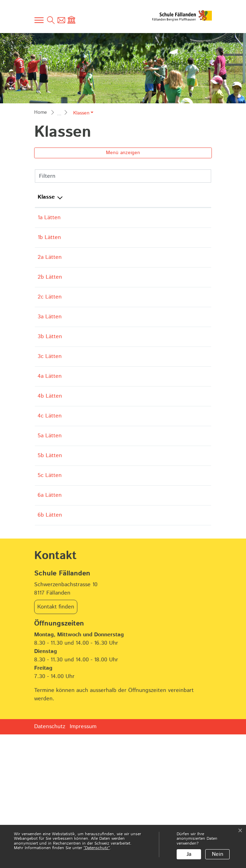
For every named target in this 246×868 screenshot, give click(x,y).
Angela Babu (84, 302)
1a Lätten (49, 218)
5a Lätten (50, 528)
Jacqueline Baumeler (94, 499)
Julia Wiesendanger (92, 274)
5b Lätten (50, 556)
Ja (189, 854)
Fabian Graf (82, 528)
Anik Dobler (83, 443)
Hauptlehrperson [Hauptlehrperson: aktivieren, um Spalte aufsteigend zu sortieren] (89, 197)
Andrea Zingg (85, 612)
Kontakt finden (56, 740)
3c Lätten (50, 415)
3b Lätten (50, 387)
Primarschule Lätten (178, 222)
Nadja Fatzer (84, 471)
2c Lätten (50, 330)
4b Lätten (50, 471)
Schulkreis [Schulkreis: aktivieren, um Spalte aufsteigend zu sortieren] (175, 197)
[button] (83, 113)
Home (41, 112)
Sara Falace (82, 359)
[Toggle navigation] (39, 20)
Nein (218, 854)
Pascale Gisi (83, 330)
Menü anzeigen (123, 153)
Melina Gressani (88, 584)
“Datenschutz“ (97, 848)
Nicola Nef (81, 640)
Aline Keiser (83, 387)
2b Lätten (50, 302)
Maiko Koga (82, 246)
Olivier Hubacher (89, 556)
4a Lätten (50, 443)
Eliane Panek (117, 330)
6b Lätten (50, 640)
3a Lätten (50, 359)
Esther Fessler (118, 359)
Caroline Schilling (90, 415)
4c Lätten (50, 499)
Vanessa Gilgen (87, 218)
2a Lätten (50, 274)
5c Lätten (50, 584)
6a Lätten (50, 612)
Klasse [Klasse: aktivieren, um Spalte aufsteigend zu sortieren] (46, 197)
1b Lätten (49, 246)
